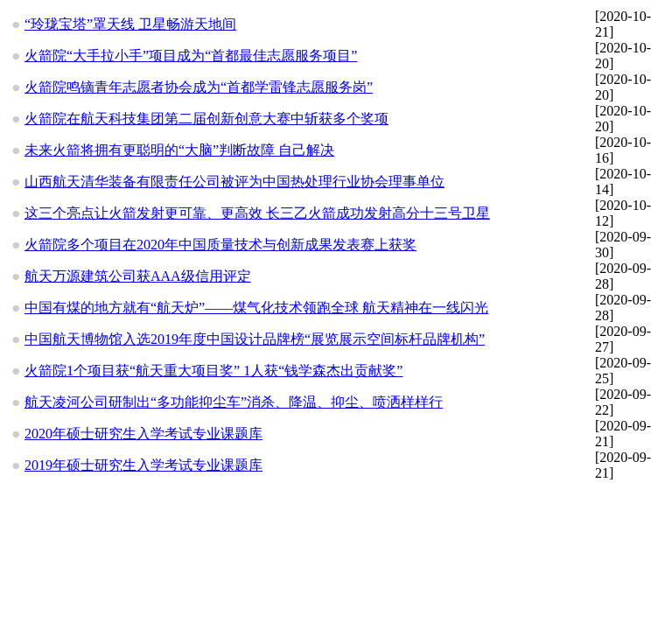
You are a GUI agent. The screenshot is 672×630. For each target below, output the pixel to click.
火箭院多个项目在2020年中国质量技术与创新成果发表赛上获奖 (220, 245)
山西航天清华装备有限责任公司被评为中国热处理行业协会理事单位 (234, 182)
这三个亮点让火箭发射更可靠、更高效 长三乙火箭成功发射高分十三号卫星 (257, 213)
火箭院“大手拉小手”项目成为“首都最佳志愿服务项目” (191, 56)
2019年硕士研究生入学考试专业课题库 (143, 465)
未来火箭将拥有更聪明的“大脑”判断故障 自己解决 (179, 150)
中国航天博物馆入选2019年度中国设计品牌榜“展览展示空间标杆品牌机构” (255, 339)
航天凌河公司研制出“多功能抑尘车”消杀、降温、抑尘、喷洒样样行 (234, 402)
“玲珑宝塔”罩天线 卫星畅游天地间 (130, 24)
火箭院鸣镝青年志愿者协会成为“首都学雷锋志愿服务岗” (199, 87)
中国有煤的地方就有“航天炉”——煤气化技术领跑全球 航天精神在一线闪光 (256, 308)
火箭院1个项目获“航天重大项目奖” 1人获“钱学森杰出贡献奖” (213, 371)
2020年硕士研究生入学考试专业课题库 (143, 434)
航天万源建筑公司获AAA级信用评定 (138, 276)
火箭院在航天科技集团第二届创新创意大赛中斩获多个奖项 (206, 119)
